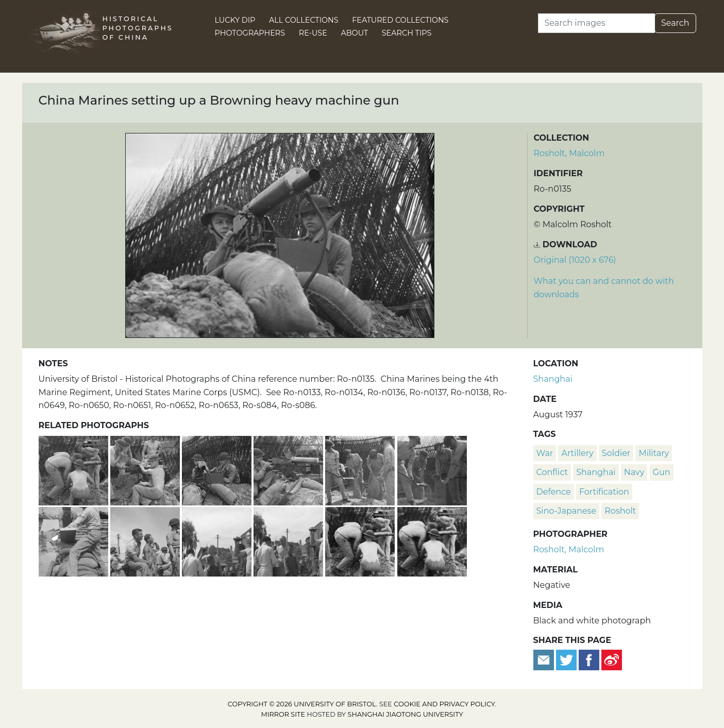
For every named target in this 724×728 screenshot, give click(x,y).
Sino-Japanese (567, 511)
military (654, 453)
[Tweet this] (567, 659)
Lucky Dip (235, 20)
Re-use (313, 33)
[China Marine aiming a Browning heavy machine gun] (289, 469)
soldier (616, 453)
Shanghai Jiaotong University (406, 714)
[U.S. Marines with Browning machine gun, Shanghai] (432, 540)
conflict (552, 472)
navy (634, 472)
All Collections (304, 20)
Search (675, 23)
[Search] (596, 23)
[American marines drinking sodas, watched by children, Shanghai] (218, 540)
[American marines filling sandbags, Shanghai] (432, 469)
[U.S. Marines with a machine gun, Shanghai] (361, 540)
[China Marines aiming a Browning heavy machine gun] (218, 469)
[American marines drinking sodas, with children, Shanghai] (289, 540)
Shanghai (553, 379)
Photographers (250, 33)
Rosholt (620, 511)
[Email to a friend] (545, 659)
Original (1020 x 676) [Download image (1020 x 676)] (575, 260)
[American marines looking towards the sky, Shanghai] (146, 540)
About (354, 33)
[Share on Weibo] (612, 659)
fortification (604, 492)
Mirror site (283, 714)
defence (554, 492)
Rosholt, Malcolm (569, 153)
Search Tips (407, 33)
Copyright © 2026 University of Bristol (302, 704)
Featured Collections (400, 20)
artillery (577, 453)
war (545, 453)
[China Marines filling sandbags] (361, 469)
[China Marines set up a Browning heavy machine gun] (146, 469)
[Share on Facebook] (589, 659)
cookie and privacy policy (444, 704)
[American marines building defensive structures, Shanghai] (74, 540)
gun (662, 472)
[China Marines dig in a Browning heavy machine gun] (74, 469)
